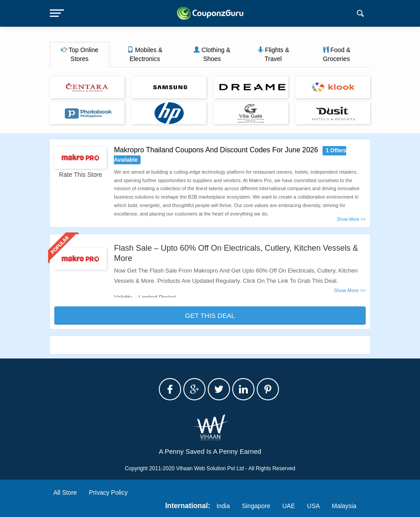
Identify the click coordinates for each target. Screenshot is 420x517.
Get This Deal (210, 315)
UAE (289, 506)
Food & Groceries (337, 54)
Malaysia (344, 506)
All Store (65, 493)
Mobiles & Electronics (145, 54)
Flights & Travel (273, 54)
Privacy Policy (108, 493)
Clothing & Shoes (212, 54)
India (223, 506)
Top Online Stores (80, 54)
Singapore (256, 506)
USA (313, 506)
